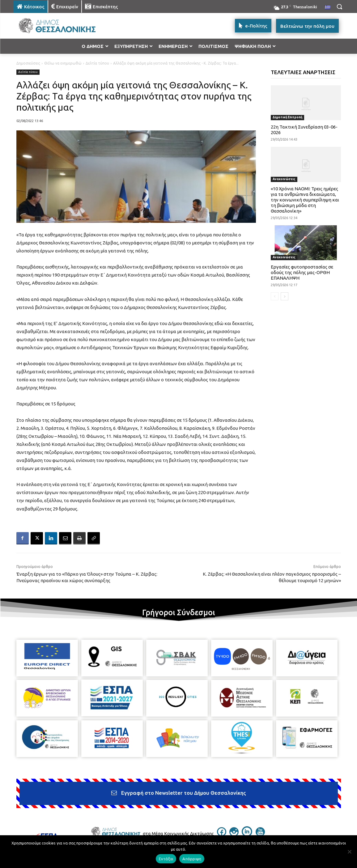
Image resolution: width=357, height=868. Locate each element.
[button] (339, 6)
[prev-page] (275, 296)
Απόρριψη (192, 859)
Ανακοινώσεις (284, 179)
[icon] (222, 835)
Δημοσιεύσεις (28, 63)
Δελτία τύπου (97, 63)
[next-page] (285, 296)
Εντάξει (166, 859)
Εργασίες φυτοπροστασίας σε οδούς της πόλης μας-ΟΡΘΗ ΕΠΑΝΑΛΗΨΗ (302, 272)
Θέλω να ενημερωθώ (63, 63)
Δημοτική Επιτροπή (287, 117)
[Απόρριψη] (349, 852)
